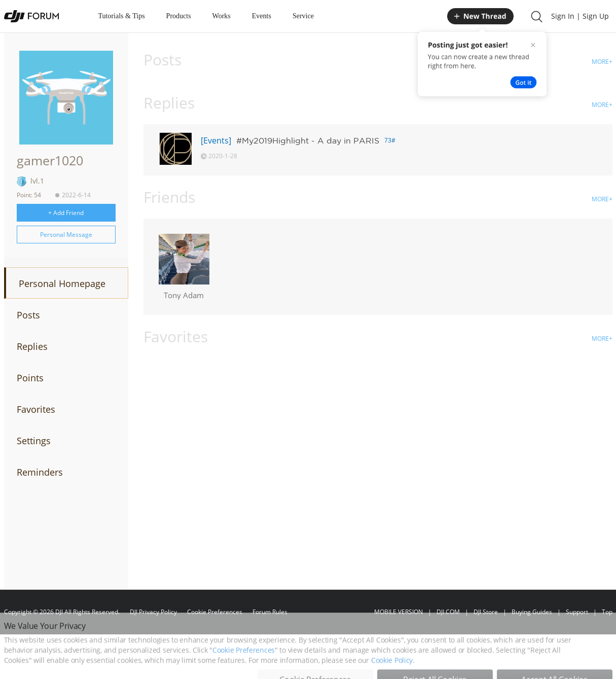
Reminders (40, 472)
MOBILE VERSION (398, 612)
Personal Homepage (62, 283)
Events (262, 16)
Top (607, 612)
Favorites (36, 409)
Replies (32, 346)
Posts (28, 315)
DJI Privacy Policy (153, 612)
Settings (34, 441)
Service (303, 16)
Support (577, 612)
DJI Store (486, 612)
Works (222, 16)
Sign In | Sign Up (580, 16)
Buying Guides (532, 612)
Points (30, 378)
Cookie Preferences (215, 612)
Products (179, 16)
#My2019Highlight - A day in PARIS (308, 140)
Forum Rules (270, 612)
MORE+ (602, 62)
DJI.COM (448, 612)
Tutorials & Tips (122, 16)
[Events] (216, 140)
